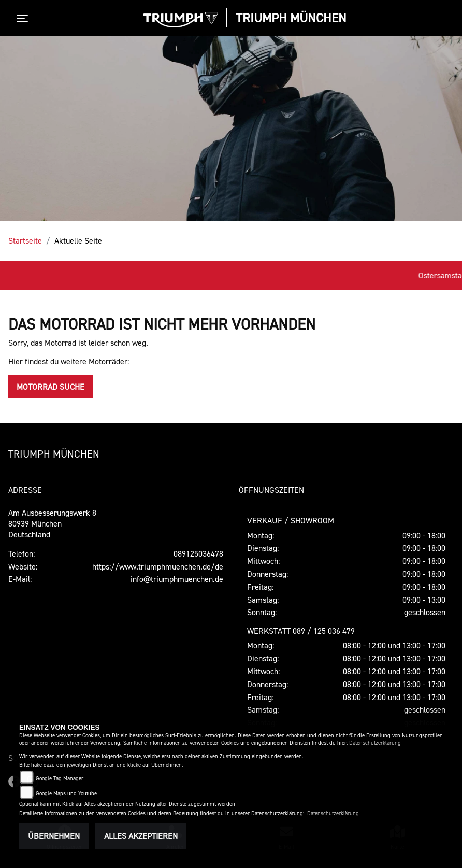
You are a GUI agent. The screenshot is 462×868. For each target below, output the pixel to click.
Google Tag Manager (60, 779)
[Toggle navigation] (24, 18)
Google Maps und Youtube (66, 794)
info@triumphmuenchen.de (177, 579)
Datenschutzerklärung (375, 743)
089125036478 (198, 553)
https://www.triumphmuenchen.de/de (158, 566)
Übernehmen (54, 836)
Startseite (25, 240)
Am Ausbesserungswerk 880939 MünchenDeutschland (52, 523)
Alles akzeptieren (141, 836)
